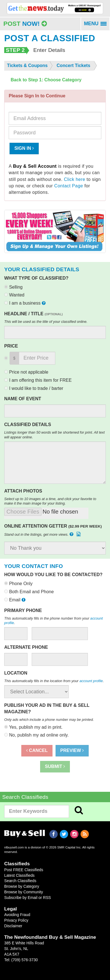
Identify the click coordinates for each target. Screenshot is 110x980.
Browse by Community (24, 892)
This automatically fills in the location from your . (54, 681)
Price (11, 346)
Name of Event (23, 399)
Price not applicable (26, 372)
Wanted (14, 295)
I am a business (26, 303)
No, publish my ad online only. (36, 735)
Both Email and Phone (29, 592)
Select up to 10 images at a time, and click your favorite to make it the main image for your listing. (50, 501)
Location (16, 673)
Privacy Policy (16, 920)
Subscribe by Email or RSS (28, 898)
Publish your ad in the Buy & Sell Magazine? (47, 708)
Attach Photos (23, 491)
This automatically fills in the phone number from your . (53, 621)
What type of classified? (36, 278)
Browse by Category (22, 886)
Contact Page (69, 186)
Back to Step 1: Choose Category (46, 80)
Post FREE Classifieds (24, 870)
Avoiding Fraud (17, 915)
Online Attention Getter (53, 526)
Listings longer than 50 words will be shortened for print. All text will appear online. (54, 435)
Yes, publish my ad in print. (33, 727)
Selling (13, 287)
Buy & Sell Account (35, 166)
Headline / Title (33, 314)
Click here (75, 179)
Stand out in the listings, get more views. (43, 534)
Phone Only (18, 584)
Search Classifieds (20, 881)
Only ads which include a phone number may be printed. (49, 720)
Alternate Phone (26, 647)
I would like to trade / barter (34, 388)
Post (25, 24)
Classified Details (28, 425)
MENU (97, 26)
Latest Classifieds (19, 875)
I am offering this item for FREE (38, 380)
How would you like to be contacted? (53, 575)
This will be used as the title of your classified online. (46, 322)
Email (15, 600)
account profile (91, 681)
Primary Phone (23, 610)
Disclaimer (13, 926)
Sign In (24, 148)
